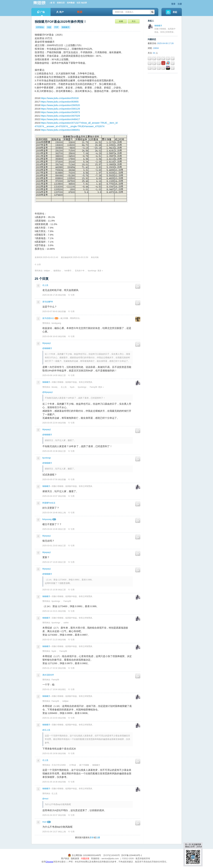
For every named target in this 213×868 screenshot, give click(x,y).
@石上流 (46, 730)
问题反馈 (85, 858)
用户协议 (65, 858)
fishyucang (47, 519)
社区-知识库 (82, 3)
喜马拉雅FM (48, 302)
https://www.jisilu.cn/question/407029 (60, 116)
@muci (45, 799)
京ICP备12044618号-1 (132, 855)
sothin (66, 623)
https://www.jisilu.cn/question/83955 (60, 102)
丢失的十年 (80, 271)
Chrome (49, 862)
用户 (60, 12)
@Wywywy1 (48, 392)
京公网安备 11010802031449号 (85, 855)
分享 (38, 265)
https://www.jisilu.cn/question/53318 (60, 98)
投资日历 (61, 3)
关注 (134, 21)
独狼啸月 (46, 382)
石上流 (45, 285)
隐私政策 (75, 858)
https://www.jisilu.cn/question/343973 (60, 112)
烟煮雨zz (57, 271)
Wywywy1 (47, 343)
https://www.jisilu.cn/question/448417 (60, 119)
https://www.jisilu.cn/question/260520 (60, 105)
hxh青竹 (68, 271)
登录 (173, 4)
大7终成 (73, 765)
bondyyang (56, 323)
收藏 (121, 21)
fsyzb (72, 387)
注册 (180, 4)
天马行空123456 (59, 765)
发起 (175, 12)
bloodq (54, 387)
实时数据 (71, 3)
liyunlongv (92, 271)
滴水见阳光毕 (48, 675)
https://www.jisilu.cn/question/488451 (60, 130)
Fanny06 (94, 387)
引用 (71, 295)
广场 (41, 13)
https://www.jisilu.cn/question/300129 (60, 109)
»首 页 (52, 3)
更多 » (100, 271)
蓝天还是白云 (48, 318)
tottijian (47, 271)
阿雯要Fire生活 (49, 503)
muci (44, 822)
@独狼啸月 (47, 348)
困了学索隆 (84, 765)
